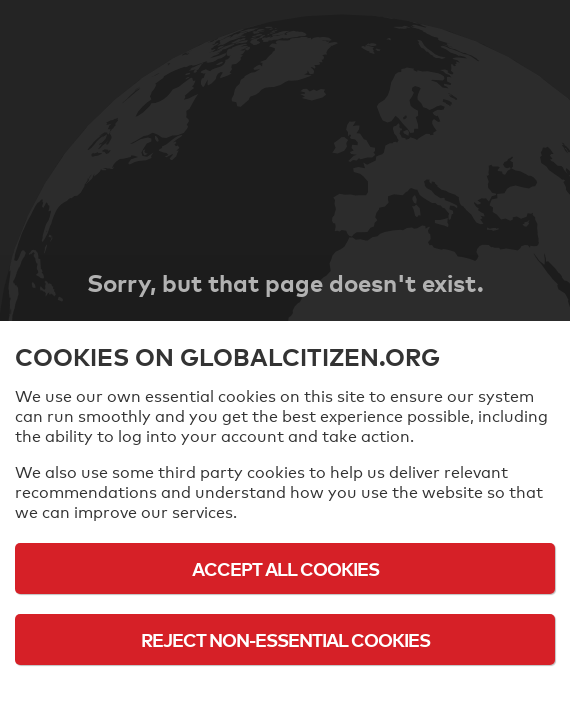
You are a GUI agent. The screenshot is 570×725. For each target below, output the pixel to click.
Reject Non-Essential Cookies (285, 639)
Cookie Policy (285, 694)
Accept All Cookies (285, 568)
